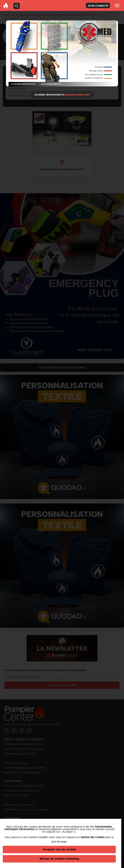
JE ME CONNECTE (98, 6)
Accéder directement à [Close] (62, 95)
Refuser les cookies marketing (59, 859)
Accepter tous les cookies (59, 849)
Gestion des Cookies (93, 837)
